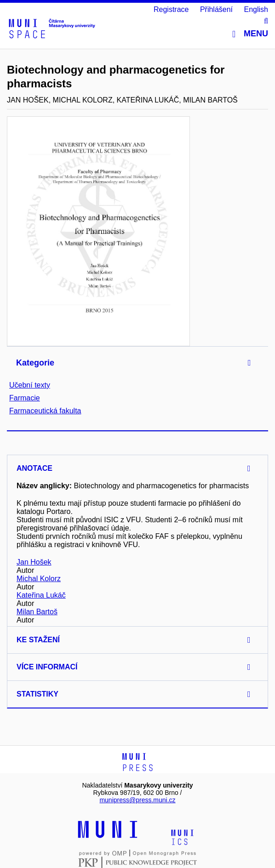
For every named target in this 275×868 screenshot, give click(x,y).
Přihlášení (216, 9)
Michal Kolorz (39, 579)
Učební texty (30, 385)
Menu (250, 34)
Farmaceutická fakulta (45, 411)
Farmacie (25, 398)
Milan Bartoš (37, 612)
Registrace (171, 9)
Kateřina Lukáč (41, 595)
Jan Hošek (34, 562)
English (256, 9)
